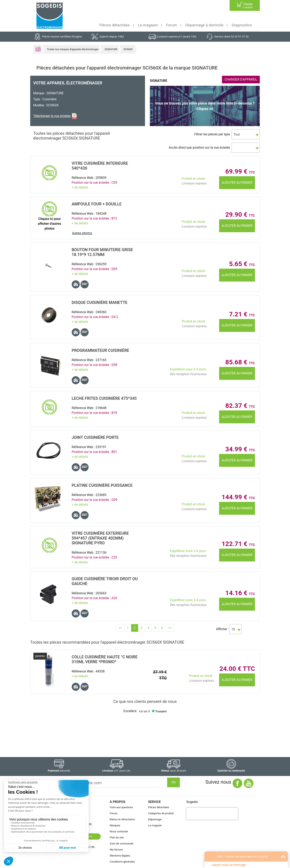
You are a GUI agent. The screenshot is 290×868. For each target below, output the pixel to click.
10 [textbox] (233, 629)
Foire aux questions (121, 807)
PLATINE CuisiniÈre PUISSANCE (102, 485)
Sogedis (192, 802)
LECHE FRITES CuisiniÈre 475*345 (104, 398)
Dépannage (155, 819)
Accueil (38, 49)
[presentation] (212, 814)
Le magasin (148, 25)
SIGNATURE (111, 49)
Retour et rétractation (122, 819)
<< (120, 628)
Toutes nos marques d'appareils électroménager (73, 49)
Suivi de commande (122, 844)
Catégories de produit (161, 813)
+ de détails (80, 187)
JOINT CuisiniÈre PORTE (95, 437)
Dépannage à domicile (204, 25)
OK (173, 782)
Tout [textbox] (237, 134)
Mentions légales (120, 856)
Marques (115, 825)
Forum (171, 25)
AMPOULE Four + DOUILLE (97, 204)
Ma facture (116, 850)
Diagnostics (242, 25)
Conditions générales (122, 862)
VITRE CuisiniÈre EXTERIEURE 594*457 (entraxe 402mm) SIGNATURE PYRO (100, 538)
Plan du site (117, 837)
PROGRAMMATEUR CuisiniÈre (100, 350)
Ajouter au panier (237, 183)
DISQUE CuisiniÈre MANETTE (100, 302)
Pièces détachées (115, 25)
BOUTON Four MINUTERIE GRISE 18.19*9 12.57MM (102, 252)
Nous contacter (119, 831)
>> (170, 628)
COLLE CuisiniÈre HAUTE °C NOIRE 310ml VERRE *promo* (105, 659)
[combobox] (246, 134)
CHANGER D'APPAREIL (241, 79)
